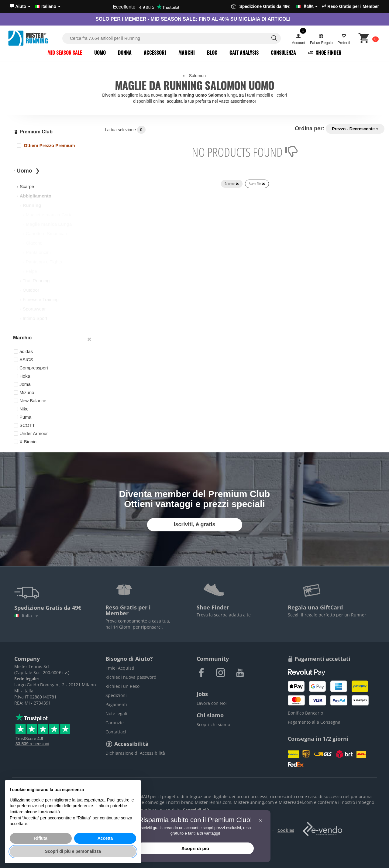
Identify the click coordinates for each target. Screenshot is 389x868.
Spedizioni (116, 695)
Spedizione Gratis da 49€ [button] (274, 6)
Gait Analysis (244, 53)
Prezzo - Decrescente (355, 129)
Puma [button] (22, 417)
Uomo (100, 53)
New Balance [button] (30, 401)
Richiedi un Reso (122, 686)
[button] (20, 6)
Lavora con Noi (212, 703)
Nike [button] (21, 409)
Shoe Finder (325, 53)
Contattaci (116, 732)
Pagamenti (116, 704)
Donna (125, 53)
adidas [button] (23, 351)
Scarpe (27, 186)
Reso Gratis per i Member (350, 6)
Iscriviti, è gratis (194, 524)
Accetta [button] (105, 838)
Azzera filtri (257, 184)
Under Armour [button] (31, 433)
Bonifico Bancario (305, 713)
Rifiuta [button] (41, 838)
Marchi (187, 53)
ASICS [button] (23, 360)
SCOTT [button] (24, 425)
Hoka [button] (22, 376)
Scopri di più (195, 848)
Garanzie (115, 723)
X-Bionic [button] (25, 442)
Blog (212, 53)
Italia (26, 616)
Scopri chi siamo (213, 724)
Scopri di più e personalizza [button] (73, 851)
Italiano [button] (48, 6)
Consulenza (283, 53)
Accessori (155, 53)
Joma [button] (22, 384)
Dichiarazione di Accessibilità (135, 753)
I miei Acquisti (120, 668)
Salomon (232, 184)
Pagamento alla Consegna (314, 722)
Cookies (286, 830)
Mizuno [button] (24, 392)
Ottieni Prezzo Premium (46, 145)
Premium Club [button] (33, 132)
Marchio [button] (22, 338)
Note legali (116, 714)
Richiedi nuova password (131, 677)
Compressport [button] (31, 368)
